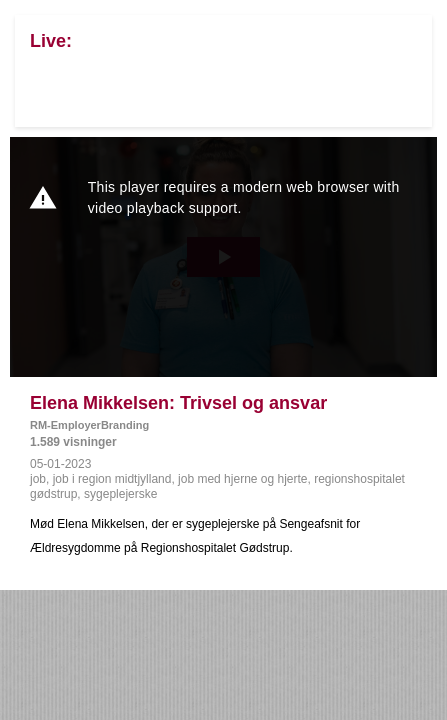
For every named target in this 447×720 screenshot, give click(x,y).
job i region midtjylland (112, 479)
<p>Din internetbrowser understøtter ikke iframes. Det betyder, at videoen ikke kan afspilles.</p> (223, 257)
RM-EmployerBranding (89, 425)
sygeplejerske (120, 494)
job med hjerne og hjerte (242, 479)
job (38, 479)
